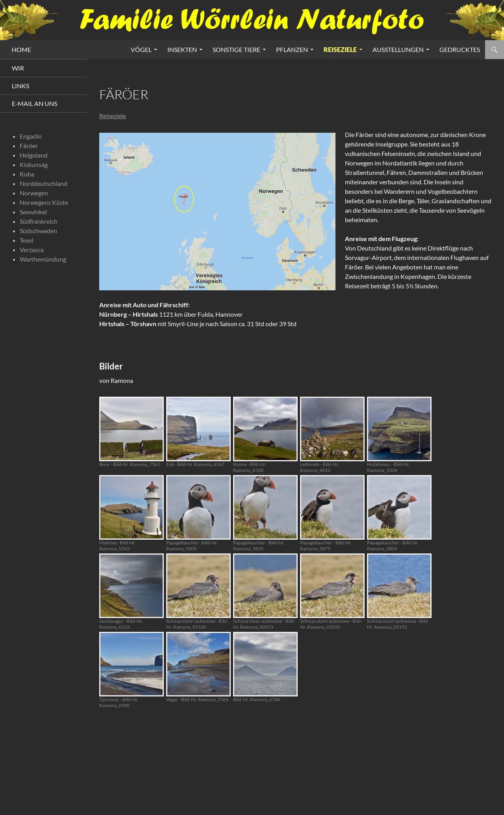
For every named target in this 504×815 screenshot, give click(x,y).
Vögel (141, 49)
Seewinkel (33, 212)
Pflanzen (292, 49)
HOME (21, 49)
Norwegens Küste (44, 202)
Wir (18, 68)
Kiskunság (34, 164)
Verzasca (32, 250)
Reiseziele (340, 49)
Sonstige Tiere (236, 49)
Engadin (31, 136)
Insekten (182, 49)
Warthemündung (43, 259)
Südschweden (38, 231)
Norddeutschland (44, 183)
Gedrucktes (460, 49)
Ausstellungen (398, 49)
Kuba (27, 174)
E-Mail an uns (34, 103)
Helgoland (34, 155)
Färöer (29, 146)
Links (20, 86)
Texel (27, 240)
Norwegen (34, 193)
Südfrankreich (39, 221)
